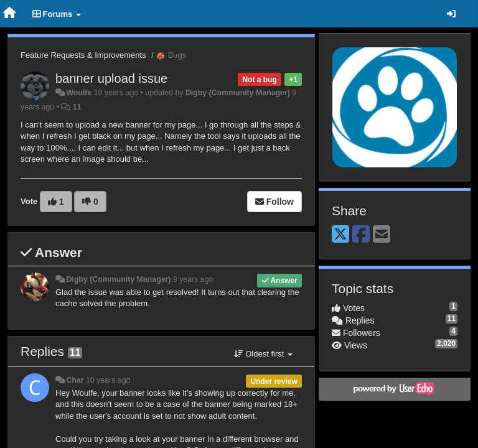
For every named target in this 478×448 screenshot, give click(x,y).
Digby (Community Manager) (238, 93)
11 (77, 107)
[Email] (382, 235)
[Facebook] (361, 235)
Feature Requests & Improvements (83, 55)
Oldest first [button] (263, 354)
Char (75, 380)
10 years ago (108, 380)
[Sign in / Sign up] (451, 14)
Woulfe (79, 93)
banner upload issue (111, 78)
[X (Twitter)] (340, 235)
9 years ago (193, 279)
